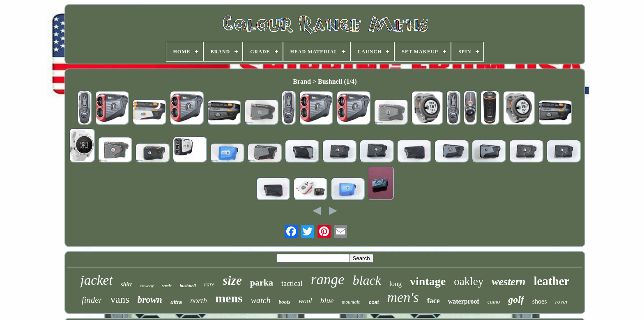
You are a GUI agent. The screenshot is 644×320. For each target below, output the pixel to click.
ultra (176, 302)
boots (285, 302)
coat (374, 302)
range (328, 280)
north (199, 301)
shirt (126, 285)
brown (150, 300)
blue (327, 301)
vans (120, 299)
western (508, 282)
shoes (540, 301)
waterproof (464, 301)
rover (561, 302)
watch (261, 300)
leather (551, 281)
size (232, 280)
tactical (292, 283)
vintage (428, 281)
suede (167, 286)
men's (403, 297)
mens (229, 298)
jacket (97, 280)
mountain (351, 302)
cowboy (147, 286)
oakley (469, 281)
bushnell (188, 286)
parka (262, 282)
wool (305, 301)
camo (494, 302)
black (367, 280)
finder (92, 300)
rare (209, 284)
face (434, 301)
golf (516, 299)
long (396, 284)
